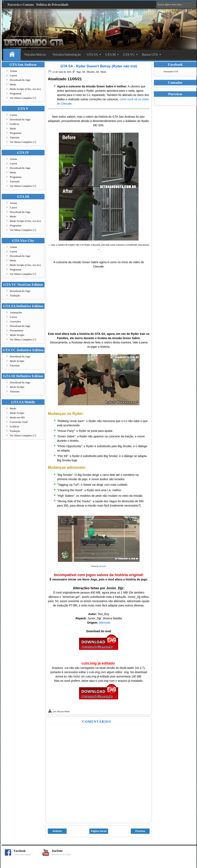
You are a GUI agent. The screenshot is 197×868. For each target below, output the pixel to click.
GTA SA (92, 55)
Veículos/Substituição (67, 55)
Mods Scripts (17, 335)
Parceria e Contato (21, 5)
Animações (16, 312)
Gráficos (15, 124)
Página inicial (99, 831)
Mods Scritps (17, 387)
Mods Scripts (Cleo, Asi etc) (25, 89)
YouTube (66, 853)
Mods (13, 84)
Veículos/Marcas (35, 55)
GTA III (110, 55)
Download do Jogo (20, 80)
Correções (15, 321)
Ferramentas (17, 330)
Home (12, 55)
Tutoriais (15, 137)
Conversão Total (19, 422)
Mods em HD (17, 417)
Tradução (15, 295)
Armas (13, 71)
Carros (13, 75)
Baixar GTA (150, 55)
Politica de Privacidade (52, 5)
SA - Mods (101, 72)
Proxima (140, 831)
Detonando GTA (171, 72)
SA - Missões (88, 72)
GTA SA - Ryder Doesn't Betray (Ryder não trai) (99, 66)
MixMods (103, 566)
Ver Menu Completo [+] (23, 98)
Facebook (28, 853)
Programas (16, 93)
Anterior (57, 831)
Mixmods (105, 623)
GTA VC (129, 55)
